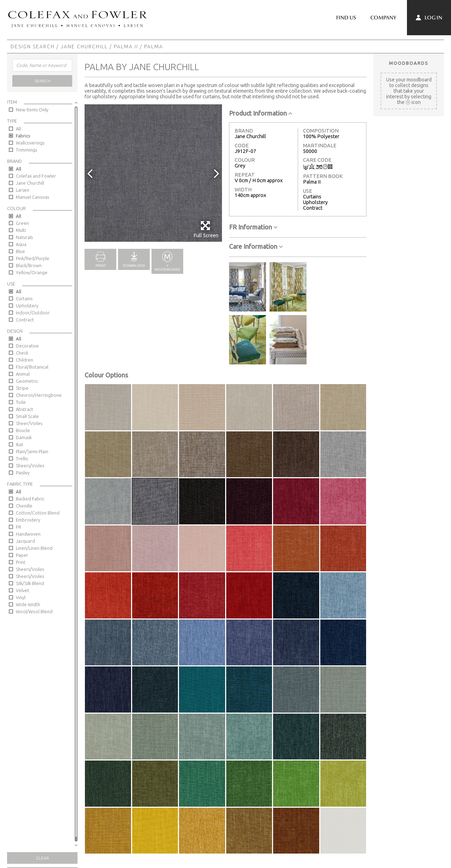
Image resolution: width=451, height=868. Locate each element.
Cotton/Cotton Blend (38, 513)
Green (22, 223)
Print (21, 562)
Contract (25, 320)
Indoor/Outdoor (33, 313)
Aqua (21, 244)
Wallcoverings (30, 143)
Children (24, 360)
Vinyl (21, 597)
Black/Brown (29, 265)
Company (383, 18)
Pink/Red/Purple (33, 258)
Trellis (22, 458)
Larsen (23, 190)
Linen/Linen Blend (34, 548)
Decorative (27, 346)
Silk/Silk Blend (30, 583)
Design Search (33, 47)
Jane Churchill (84, 47)
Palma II (126, 47)
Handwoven (28, 534)
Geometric (27, 381)
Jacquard (25, 541)
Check (22, 353)
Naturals (24, 237)
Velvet (23, 590)
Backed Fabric (30, 499)
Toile (21, 402)
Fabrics (23, 136)
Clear (42, 858)
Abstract (24, 409)
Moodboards (409, 63)
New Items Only (32, 110)
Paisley (23, 473)
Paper (22, 555)
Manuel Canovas (32, 197)
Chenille (24, 506)
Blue (20, 251)
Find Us (346, 18)
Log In (429, 18)
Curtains (24, 298)
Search (42, 81)
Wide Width (28, 604)
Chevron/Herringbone (39, 395)
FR (18, 527)
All (18, 129)
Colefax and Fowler (36, 176)
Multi (21, 230)
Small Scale (27, 416)
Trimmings (26, 150)
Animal (23, 374)
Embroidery (28, 520)
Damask (24, 437)
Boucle (23, 430)
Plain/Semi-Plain (32, 451)
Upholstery (27, 306)
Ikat (20, 444)
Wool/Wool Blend (34, 611)
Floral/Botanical (32, 367)
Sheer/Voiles (29, 423)
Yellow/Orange (32, 272)
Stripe (22, 388)
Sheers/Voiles (30, 466)
